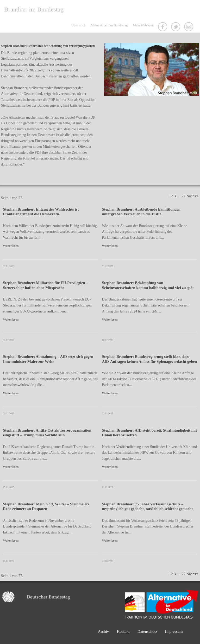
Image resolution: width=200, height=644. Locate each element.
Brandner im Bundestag (34, 9)
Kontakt (189, 27)
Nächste (192, 196)
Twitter (176, 27)
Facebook (163, 27)
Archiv (104, 631)
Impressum (174, 631)
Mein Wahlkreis (143, 25)
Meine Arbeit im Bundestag (109, 25)
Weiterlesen (11, 246)
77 (183, 196)
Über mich (78, 25)
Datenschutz (147, 631)
